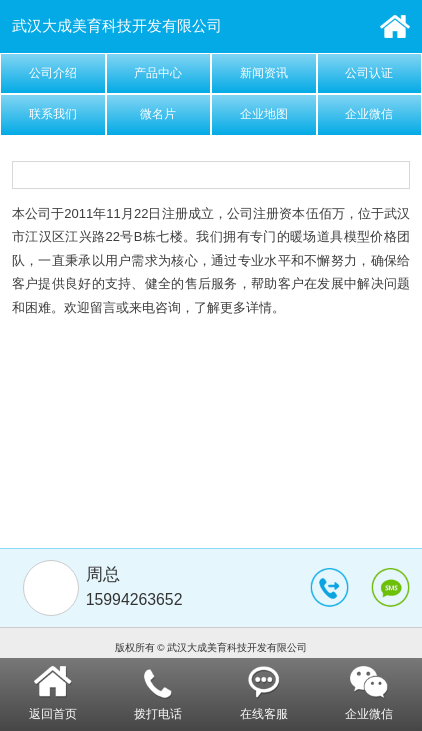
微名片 (158, 114)
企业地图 (264, 114)
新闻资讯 (264, 73)
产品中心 (158, 73)
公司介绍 (53, 73)
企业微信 (369, 114)
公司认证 (369, 73)
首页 (395, 27)
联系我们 (53, 114)
